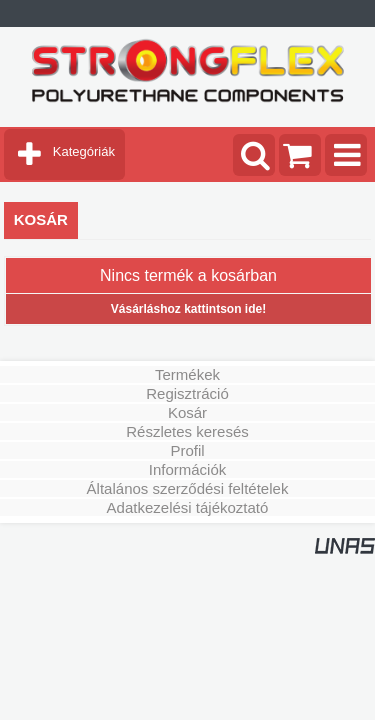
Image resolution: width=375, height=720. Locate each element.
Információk (188, 469)
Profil (187, 450)
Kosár (187, 412)
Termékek (187, 374)
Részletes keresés (187, 431)
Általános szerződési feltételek (188, 488)
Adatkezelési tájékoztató (188, 507)
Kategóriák (84, 151)
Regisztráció (187, 393)
